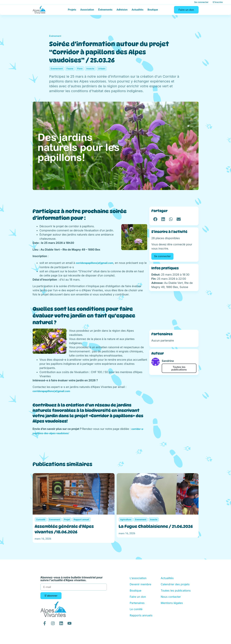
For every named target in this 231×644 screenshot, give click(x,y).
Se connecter (201, 2)
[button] (155, 219)
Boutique (153, 10)
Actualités (138, 10)
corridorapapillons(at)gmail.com (95, 263)
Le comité (136, 609)
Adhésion (122, 10)
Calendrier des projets (175, 584)
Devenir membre (140, 584)
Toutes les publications (179, 368)
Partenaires (137, 603)
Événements (105, 10)
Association (87, 10)
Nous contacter (171, 597)
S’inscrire (218, 2)
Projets (72, 10)
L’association (138, 578)
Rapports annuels (141, 615)
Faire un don (138, 597)
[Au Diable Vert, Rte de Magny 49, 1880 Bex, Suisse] (174, 310)
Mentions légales (172, 603)
